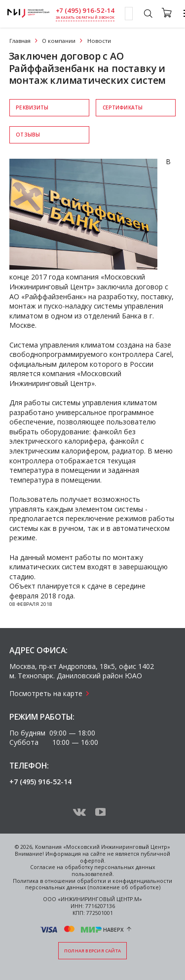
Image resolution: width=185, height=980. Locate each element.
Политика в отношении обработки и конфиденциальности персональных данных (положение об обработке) (92, 884)
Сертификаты (123, 107)
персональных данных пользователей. (113, 871)
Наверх (113, 929)
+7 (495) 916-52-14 (85, 11)
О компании (59, 41)
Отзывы (28, 135)
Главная (20, 41)
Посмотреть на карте (46, 693)
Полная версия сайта (92, 951)
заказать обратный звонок (85, 17)
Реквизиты (32, 107)
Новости (99, 41)
